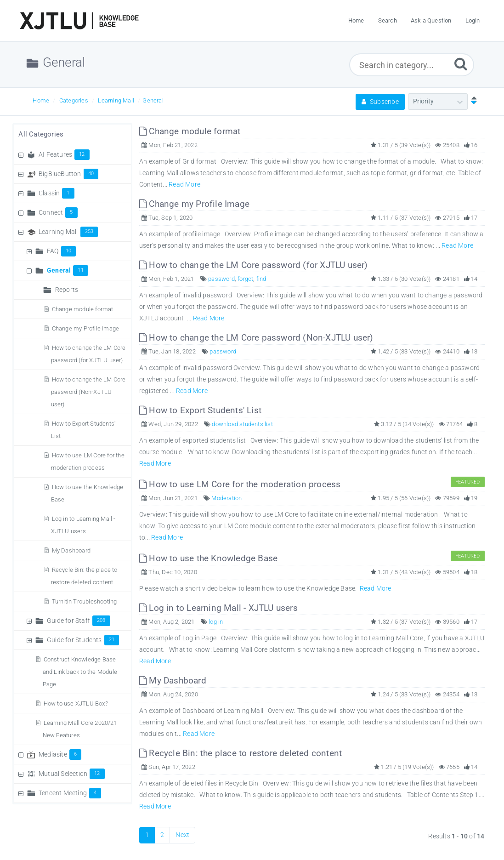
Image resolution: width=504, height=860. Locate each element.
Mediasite (60, 754)
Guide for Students (83, 640)
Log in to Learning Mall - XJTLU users (218, 608)
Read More (184, 184)
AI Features (64, 154)
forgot (245, 279)
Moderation (227, 498)
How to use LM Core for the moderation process (240, 484)
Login (473, 20)
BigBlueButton (68, 174)
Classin (57, 193)
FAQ (61, 251)
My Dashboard (71, 550)
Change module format (83, 309)
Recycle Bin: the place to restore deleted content (241, 753)
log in (216, 622)
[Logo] (79, 21)
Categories (74, 100)
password (221, 279)
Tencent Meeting (70, 793)
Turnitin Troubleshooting (85, 601)
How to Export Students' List (200, 410)
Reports (67, 290)
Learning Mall (116, 100)
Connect (58, 212)
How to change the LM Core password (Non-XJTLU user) (88, 392)
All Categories (41, 134)
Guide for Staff (79, 621)
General (153, 100)
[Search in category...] (412, 65)
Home (41, 100)
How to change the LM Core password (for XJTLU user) (254, 265)
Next (182, 835)
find (261, 279)
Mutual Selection (72, 774)
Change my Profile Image (86, 328)
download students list (242, 424)
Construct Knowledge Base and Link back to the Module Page (80, 672)
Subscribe (380, 102)
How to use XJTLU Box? (76, 703)
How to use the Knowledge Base (208, 558)
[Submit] (461, 64)
